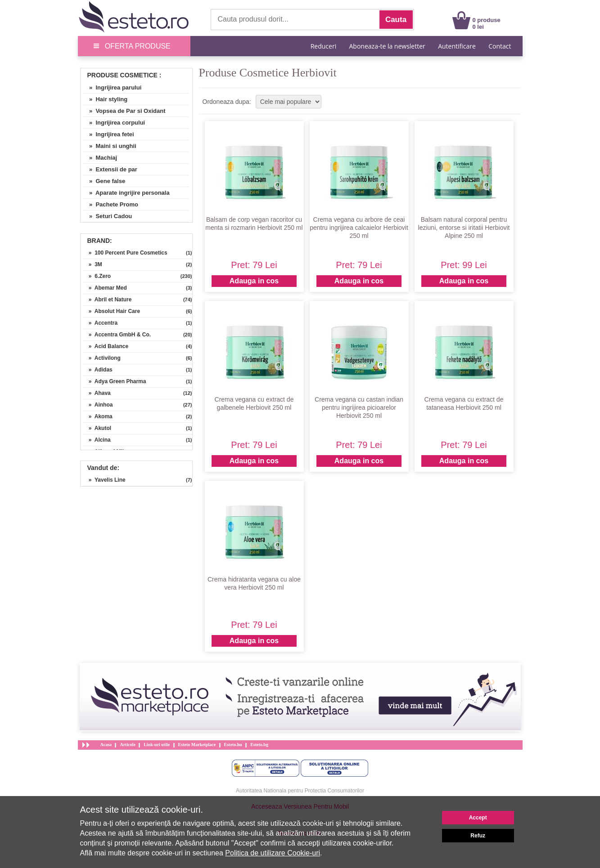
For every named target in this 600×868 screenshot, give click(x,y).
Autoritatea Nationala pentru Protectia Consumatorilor (300, 791)
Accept (478, 818)
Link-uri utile (157, 745)
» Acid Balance (106, 346)
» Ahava (97, 393)
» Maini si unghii (110, 146)
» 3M (92, 264)
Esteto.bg (259, 745)
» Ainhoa (98, 405)
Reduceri (323, 46)
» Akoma (98, 416)
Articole (127, 745)
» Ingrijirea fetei (108, 134)
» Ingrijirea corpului (114, 123)
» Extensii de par (110, 169)
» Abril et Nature (107, 300)
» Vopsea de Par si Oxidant (124, 111)
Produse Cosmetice (122, 75)
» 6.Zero (97, 276)
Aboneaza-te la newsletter (387, 46)
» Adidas (98, 370)
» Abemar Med (105, 288)
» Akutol (97, 428)
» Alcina (97, 440)
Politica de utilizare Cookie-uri (273, 853)
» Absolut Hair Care (112, 311)
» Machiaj (100, 158)
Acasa (106, 745)
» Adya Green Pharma (115, 381)
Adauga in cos (254, 281)
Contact (500, 46)
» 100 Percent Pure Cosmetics (125, 253)
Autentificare (457, 46)
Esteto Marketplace (197, 745)
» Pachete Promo (111, 204)
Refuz (478, 836)
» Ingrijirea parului (112, 87)
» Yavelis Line (104, 480)
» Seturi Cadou (108, 216)
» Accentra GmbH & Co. (117, 335)
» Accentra (100, 323)
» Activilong (102, 358)
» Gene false (104, 181)
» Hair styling (105, 99)
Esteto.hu (233, 745)
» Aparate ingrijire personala (126, 193)
